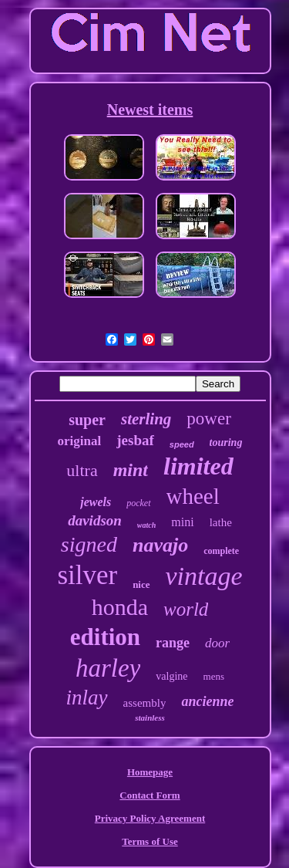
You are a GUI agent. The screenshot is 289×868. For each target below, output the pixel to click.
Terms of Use (150, 841)
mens (214, 676)
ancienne (207, 701)
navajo (160, 545)
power (208, 419)
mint (131, 470)
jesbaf (135, 440)
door (217, 643)
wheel (193, 496)
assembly (145, 703)
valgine (171, 676)
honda (120, 607)
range (173, 643)
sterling (146, 419)
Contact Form (150, 795)
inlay (87, 697)
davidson (95, 520)
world (186, 609)
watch (146, 525)
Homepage (150, 772)
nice (141, 584)
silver (87, 575)
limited (198, 466)
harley (108, 668)
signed (89, 544)
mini (182, 522)
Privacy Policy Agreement (150, 818)
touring (226, 442)
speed (182, 444)
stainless (150, 718)
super (87, 420)
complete (221, 551)
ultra (82, 470)
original (80, 441)
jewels (96, 502)
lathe (221, 522)
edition (105, 637)
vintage (204, 576)
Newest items (150, 110)
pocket (138, 503)
